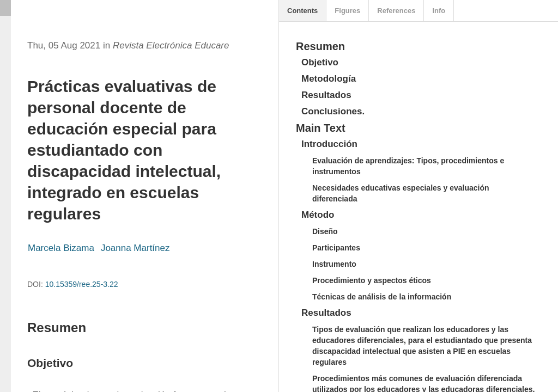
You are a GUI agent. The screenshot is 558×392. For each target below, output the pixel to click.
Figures (347, 11)
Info (439, 11)
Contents (302, 11)
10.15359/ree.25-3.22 (82, 284)
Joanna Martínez (135, 248)
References (396, 11)
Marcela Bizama (61, 248)
